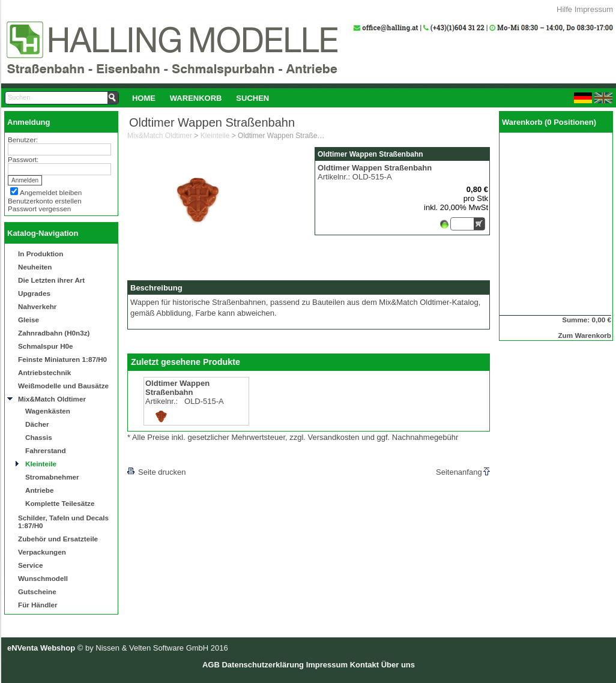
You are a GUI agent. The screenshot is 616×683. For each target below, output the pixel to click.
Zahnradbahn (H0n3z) (54, 333)
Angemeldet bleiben (51, 192)
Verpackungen (42, 552)
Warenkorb (196, 98)
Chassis (39, 437)
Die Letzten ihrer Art (51, 280)
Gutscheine (37, 591)
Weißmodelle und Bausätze (63, 386)
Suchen (252, 98)
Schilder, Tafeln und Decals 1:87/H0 (63, 522)
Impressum (594, 9)
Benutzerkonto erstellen (45, 201)
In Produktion (41, 254)
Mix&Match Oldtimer (52, 399)
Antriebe (39, 490)
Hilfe (564, 9)
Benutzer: (23, 140)
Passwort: (23, 159)
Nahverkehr (37, 306)
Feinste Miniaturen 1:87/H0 (62, 359)
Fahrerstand (46, 450)
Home (144, 98)
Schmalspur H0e (46, 346)
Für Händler (38, 605)
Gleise (29, 320)
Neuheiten (35, 267)
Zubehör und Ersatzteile (58, 539)
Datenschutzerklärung (263, 665)
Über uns (398, 665)
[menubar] (201, 98)
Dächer (37, 424)
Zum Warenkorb (584, 335)
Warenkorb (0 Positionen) (549, 122)
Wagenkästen (48, 411)
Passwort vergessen (39, 209)
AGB (211, 665)
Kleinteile (41, 464)
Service (31, 565)
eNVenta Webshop (41, 648)
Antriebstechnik (44, 372)
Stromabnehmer (52, 477)
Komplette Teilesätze (60, 503)
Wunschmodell (43, 578)
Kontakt (364, 665)
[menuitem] (144, 98)
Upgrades (34, 293)
